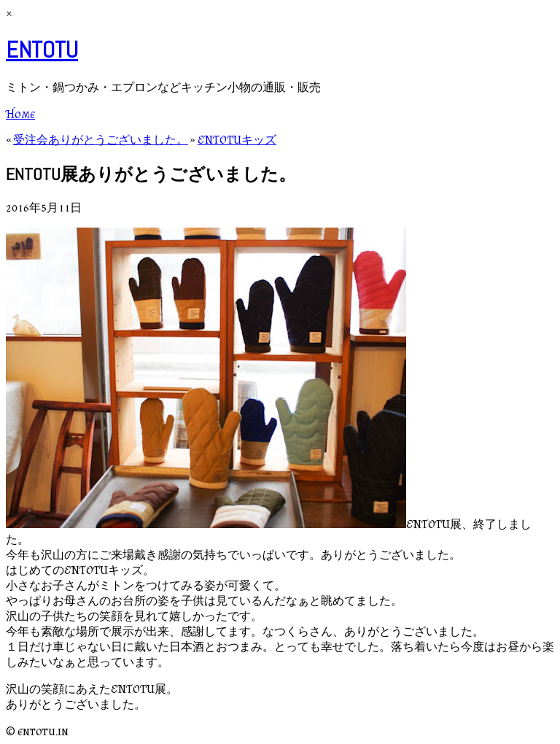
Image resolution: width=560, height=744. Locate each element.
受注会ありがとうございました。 (101, 140)
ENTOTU (42, 50)
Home (20, 114)
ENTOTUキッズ (237, 140)
